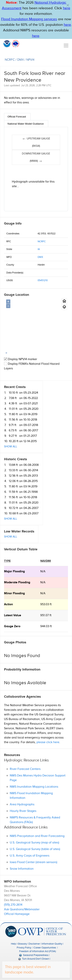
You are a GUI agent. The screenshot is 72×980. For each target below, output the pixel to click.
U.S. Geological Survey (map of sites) (34, 843)
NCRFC (42, 241)
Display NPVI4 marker (21, 359)
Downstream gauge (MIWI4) (36, 158)
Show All (11, 447)
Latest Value (13, 615)
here (67, 8)
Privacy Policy (24, 948)
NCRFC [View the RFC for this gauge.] (10, 60)
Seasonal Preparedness (34, 955)
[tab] (17, 117)
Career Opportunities (45, 948)
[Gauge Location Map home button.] (64, 301)
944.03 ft (46, 626)
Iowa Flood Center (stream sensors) (34, 862)
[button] (68, 5)
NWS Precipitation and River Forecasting (37, 836)
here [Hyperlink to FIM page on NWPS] (67, 25)
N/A (43, 571)
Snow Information (22, 869)
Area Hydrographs (22, 804)
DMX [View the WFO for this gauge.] (21, 60)
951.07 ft (46, 615)
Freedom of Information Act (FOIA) (38, 951)
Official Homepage (17, 914)
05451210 (43, 280)
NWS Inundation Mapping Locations (34, 787)
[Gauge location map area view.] (64, 307)
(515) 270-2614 (13, 905)
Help (13, 944)
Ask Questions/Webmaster (22, 909)
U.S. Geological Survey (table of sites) (35, 849)
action (8, 604)
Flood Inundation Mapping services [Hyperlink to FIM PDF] (29, 19)
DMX (40, 257)
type (7, 561)
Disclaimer (34, 944)
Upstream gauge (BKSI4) (36, 142)
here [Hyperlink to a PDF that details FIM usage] (36, 36)
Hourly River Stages (23, 811)
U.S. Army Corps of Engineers (30, 856)
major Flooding (14, 571)
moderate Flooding (17, 582)
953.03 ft (46, 604)
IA (39, 249)
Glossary (22, 944)
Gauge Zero (12, 626)
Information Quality (52, 944)
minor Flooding (14, 593)
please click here (48, 742)
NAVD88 (46, 561)
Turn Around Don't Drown (34, 959)
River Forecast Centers (25, 769)
